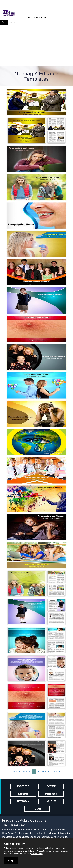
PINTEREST (51, 794)
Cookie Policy (37, 854)
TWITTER (51, 786)
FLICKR (37, 809)
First (16, 772)
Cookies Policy (15, 844)
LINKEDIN (23, 794)
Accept (11, 860)
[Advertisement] (36, 46)
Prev (27, 772)
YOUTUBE (51, 801)
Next (46, 772)
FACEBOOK (23, 786)
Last (56, 772)
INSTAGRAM (23, 801)
